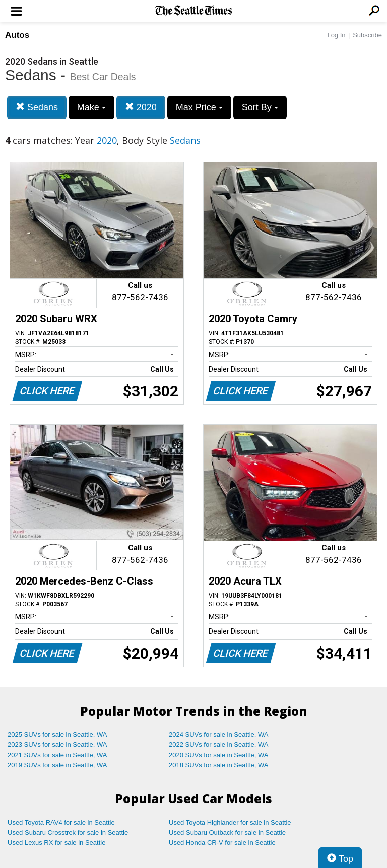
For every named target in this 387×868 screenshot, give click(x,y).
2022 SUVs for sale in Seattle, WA (219, 745)
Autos (17, 35)
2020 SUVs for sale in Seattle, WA (219, 755)
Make (91, 107)
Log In (336, 35)
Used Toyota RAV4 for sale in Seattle (61, 822)
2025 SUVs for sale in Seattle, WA (57, 735)
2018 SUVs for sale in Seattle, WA (219, 765)
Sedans (37, 107)
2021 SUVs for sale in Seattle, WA (57, 755)
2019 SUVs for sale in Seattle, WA (57, 765)
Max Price (199, 107)
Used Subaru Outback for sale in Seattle (227, 832)
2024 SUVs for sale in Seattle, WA (219, 735)
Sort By (260, 107)
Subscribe (367, 35)
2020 (141, 107)
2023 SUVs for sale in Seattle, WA (57, 745)
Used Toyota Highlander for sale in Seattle (230, 822)
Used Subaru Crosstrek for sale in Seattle (68, 832)
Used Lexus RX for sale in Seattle (56, 843)
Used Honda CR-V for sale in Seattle (222, 843)
